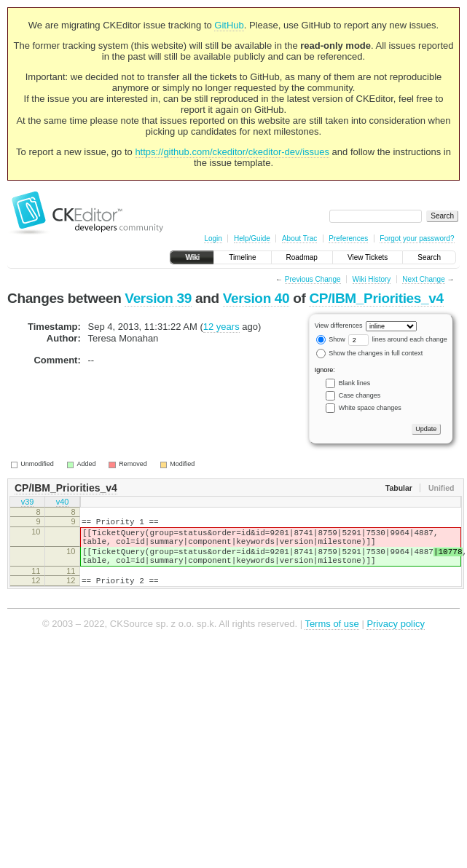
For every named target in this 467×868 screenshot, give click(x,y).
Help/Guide (252, 238)
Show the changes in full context (370, 353)
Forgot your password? (417, 238)
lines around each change (398, 339)
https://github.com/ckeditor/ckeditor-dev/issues (232, 152)
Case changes (360, 395)
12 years (221, 327)
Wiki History (372, 279)
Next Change (423, 279)
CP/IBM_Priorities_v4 (376, 298)
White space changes (370, 408)
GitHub (229, 25)
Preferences (348, 238)
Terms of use (331, 639)
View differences (339, 325)
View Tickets (368, 257)
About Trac (299, 238)
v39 (28, 503)
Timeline (242, 257)
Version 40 (256, 298)
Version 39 (158, 298)
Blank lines (355, 383)
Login (213, 238)
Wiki (192, 257)
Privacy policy (395, 639)
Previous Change (313, 279)
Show (331, 339)
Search (429, 257)
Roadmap (302, 257)
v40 (63, 503)
